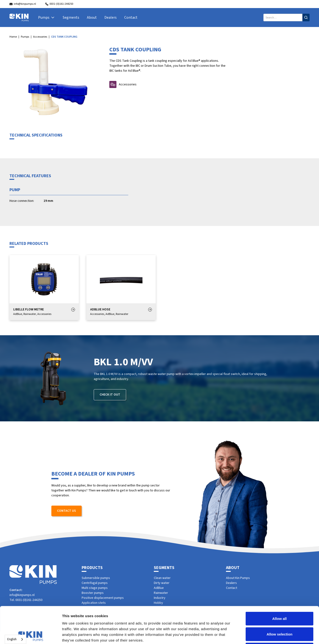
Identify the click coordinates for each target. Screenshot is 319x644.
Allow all (280, 582)
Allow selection (279, 598)
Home (13, 37)
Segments (71, 18)
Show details (248, 635)
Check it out (110, 395)
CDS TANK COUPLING (64, 37)
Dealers (111, 18)
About (92, 18)
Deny (280, 613)
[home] (19, 18)
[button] (47, 18)
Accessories (40, 37)
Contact (131, 18)
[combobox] (16, 639)
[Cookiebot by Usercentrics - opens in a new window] (31, 635)
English (12, 639)
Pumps (25, 37)
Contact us (66, 511)
